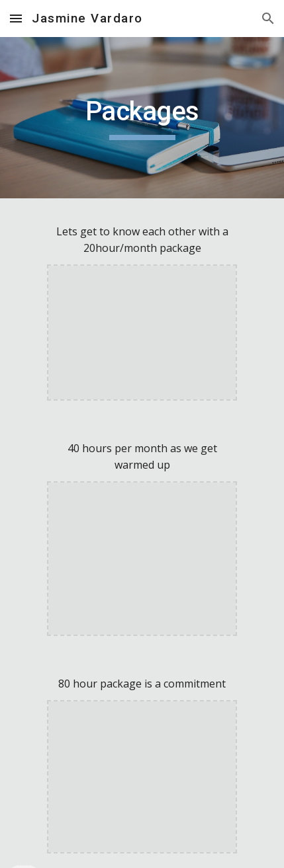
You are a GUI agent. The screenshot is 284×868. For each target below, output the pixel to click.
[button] (16, 18)
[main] (142, 118)
